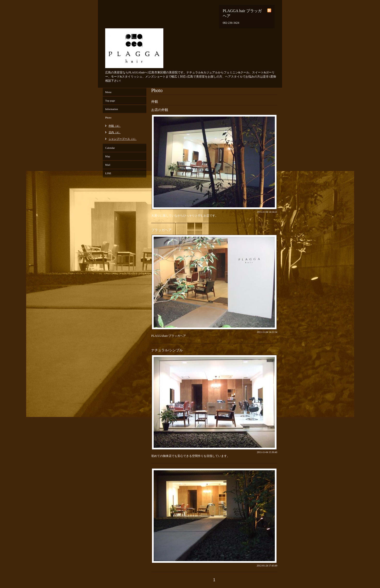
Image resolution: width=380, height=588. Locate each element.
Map (108, 156)
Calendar (110, 148)
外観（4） (115, 126)
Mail (108, 165)
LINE (108, 173)
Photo (108, 118)
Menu (108, 92)
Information (112, 109)
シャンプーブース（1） (123, 139)
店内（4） (115, 132)
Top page (110, 101)
